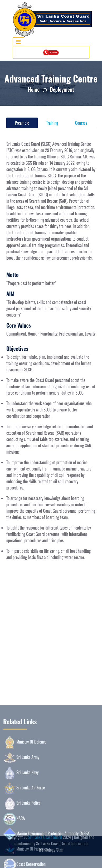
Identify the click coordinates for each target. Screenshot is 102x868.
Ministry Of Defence (25, 798)
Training (52, 123)
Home (34, 89)
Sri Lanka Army (21, 813)
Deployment (62, 89)
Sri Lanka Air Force (24, 844)
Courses (81, 123)
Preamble (22, 123)
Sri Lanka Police (22, 859)
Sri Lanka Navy (21, 828)
